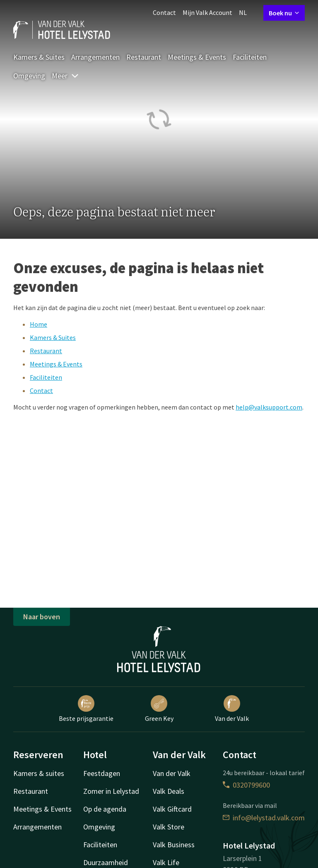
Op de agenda (105, 809)
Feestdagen (102, 773)
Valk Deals (169, 791)
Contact (164, 12)
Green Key (159, 709)
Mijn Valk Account (207, 12)
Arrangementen (95, 57)
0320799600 (246, 785)
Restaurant (144, 57)
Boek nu (284, 13)
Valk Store (169, 827)
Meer (65, 76)
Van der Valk (232, 709)
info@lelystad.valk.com (264, 818)
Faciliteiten (250, 57)
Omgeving (29, 76)
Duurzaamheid (106, 862)
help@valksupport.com (269, 407)
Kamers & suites (39, 773)
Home (39, 324)
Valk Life (166, 862)
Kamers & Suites (39, 57)
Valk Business (174, 845)
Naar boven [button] (42, 617)
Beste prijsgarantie (86, 709)
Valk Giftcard (172, 809)
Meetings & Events (197, 57)
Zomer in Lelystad (111, 791)
